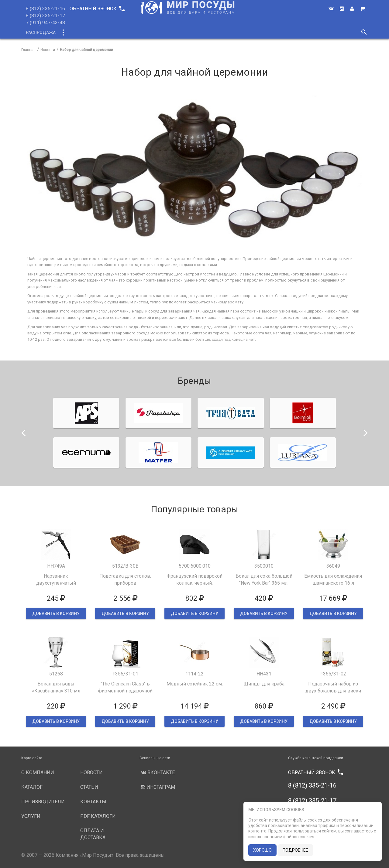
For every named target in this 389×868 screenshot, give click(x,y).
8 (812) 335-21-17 (45, 16)
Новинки (103, 32)
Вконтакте (157, 772)
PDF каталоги (98, 816)
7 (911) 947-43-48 (45, 23)
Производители (178, 32)
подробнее (295, 850)
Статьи (269, 32)
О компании (136, 32)
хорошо (262, 850)
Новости (242, 32)
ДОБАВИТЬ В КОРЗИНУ (56, 613)
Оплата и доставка (93, 834)
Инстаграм (157, 787)
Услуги (215, 32)
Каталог (74, 32)
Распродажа (41, 32)
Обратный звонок (97, 9)
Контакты (297, 32)
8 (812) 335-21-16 (45, 9)
